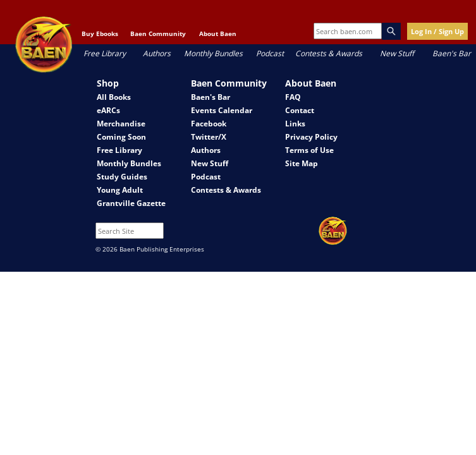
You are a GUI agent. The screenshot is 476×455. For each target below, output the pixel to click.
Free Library (105, 53)
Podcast (270, 53)
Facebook (209, 124)
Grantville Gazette (131, 203)
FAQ (293, 97)
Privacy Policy (311, 137)
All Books (114, 97)
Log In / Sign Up (437, 31)
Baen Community (158, 33)
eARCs (108, 110)
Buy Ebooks (100, 33)
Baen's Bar (452, 53)
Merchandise (121, 124)
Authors (157, 53)
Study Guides (122, 177)
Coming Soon (121, 137)
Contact (300, 110)
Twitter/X (209, 137)
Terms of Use (309, 150)
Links (295, 124)
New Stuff (397, 53)
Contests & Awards (329, 53)
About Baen (218, 33)
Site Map (302, 163)
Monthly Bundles (213, 53)
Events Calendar (222, 110)
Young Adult (120, 190)
